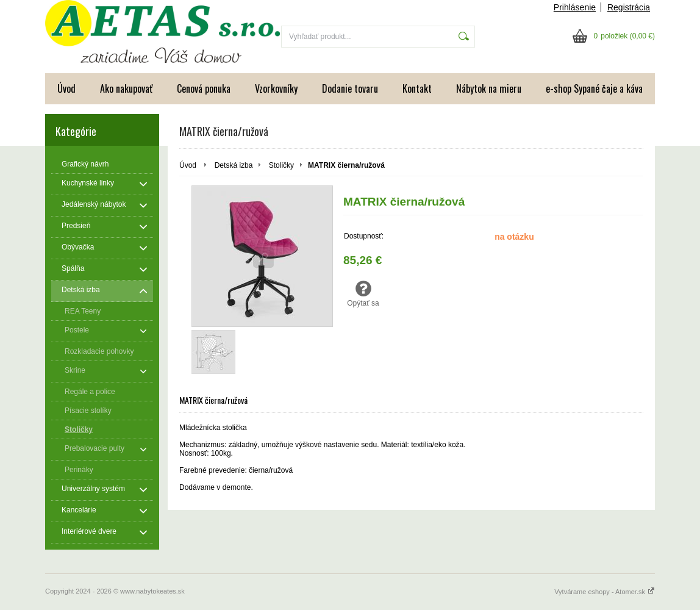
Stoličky (281, 165)
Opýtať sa (363, 293)
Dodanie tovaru (350, 88)
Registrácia (629, 7)
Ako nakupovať (126, 88)
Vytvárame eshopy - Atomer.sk (605, 592)
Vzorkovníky (276, 88)
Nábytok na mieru (489, 88)
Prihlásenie (575, 7)
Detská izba (234, 165)
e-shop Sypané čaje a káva (594, 88)
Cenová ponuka (204, 88)
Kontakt (417, 88)
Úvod (66, 88)
